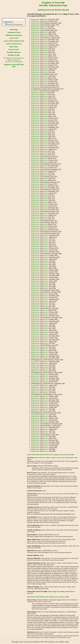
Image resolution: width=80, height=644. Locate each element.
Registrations (35, 19)
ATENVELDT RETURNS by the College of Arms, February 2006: (48, 597)
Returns (45, 19)
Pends (45, 27)
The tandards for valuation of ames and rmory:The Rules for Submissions (14, 60)
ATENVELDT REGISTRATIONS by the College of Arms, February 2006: (51, 455)
